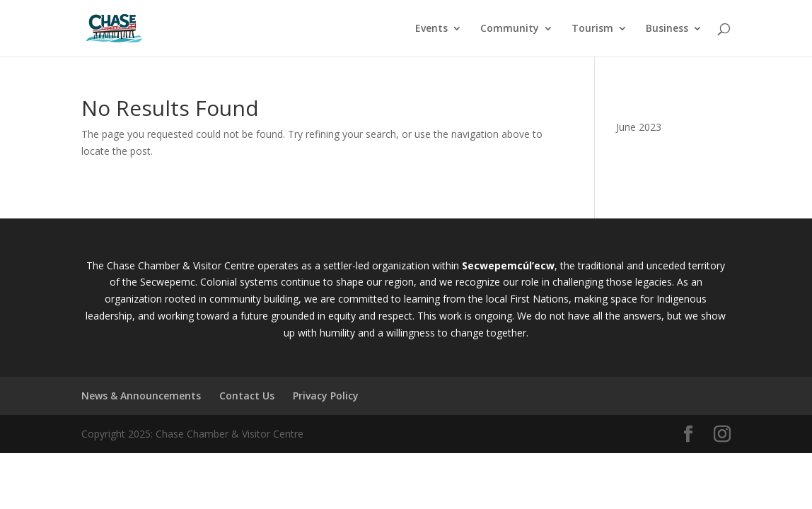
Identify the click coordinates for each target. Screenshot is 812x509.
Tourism (592, 29)
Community (510, 29)
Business (667, 29)
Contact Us (247, 396)
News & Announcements (141, 396)
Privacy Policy (326, 396)
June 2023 (639, 127)
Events (431, 29)
